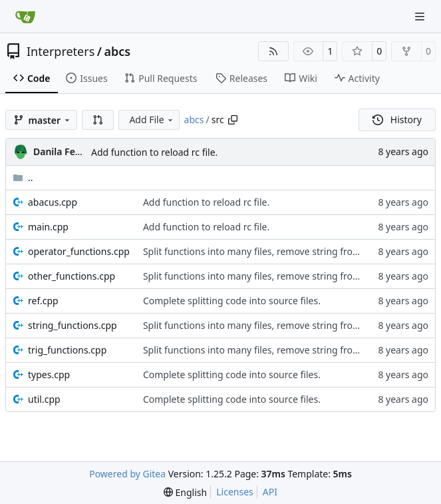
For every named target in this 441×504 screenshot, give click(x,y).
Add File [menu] (152, 120)
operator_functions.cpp (79, 251)
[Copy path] (233, 120)
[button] (98, 120)
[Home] (25, 17)
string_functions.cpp (73, 325)
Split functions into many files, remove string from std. (261, 251)
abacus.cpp (53, 202)
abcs (118, 51)
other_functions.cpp (72, 276)
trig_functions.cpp (67, 350)
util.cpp (44, 399)
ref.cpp (43, 301)
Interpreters (61, 51)
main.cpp (48, 227)
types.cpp (49, 375)
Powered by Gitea (127, 474)
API (270, 492)
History (397, 120)
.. (23, 177)
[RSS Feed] (273, 51)
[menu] (185, 492)
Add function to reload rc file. (154, 152)
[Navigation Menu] (421, 16)
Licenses (235, 492)
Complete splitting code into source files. (232, 301)
